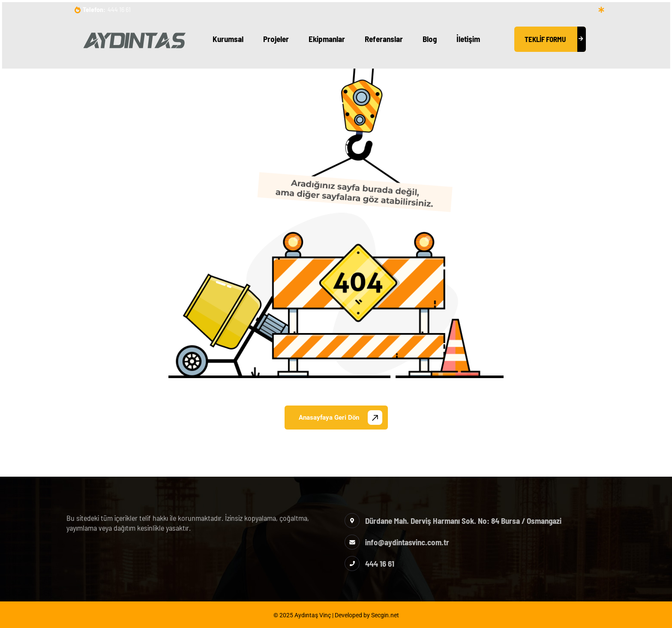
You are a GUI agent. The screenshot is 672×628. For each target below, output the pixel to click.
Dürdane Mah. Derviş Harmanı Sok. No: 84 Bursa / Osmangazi (463, 521)
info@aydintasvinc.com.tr (407, 542)
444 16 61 (119, 9)
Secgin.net (385, 615)
